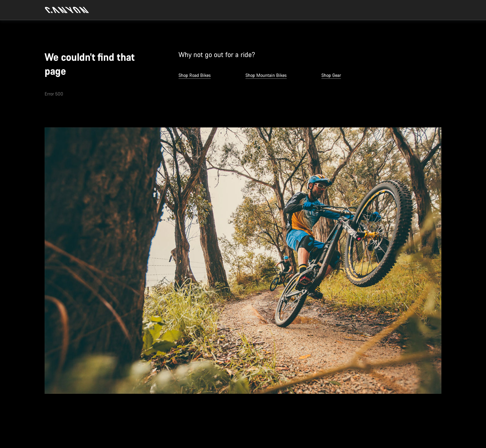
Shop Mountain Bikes (266, 75)
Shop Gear (331, 75)
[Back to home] (67, 10)
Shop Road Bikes (195, 75)
